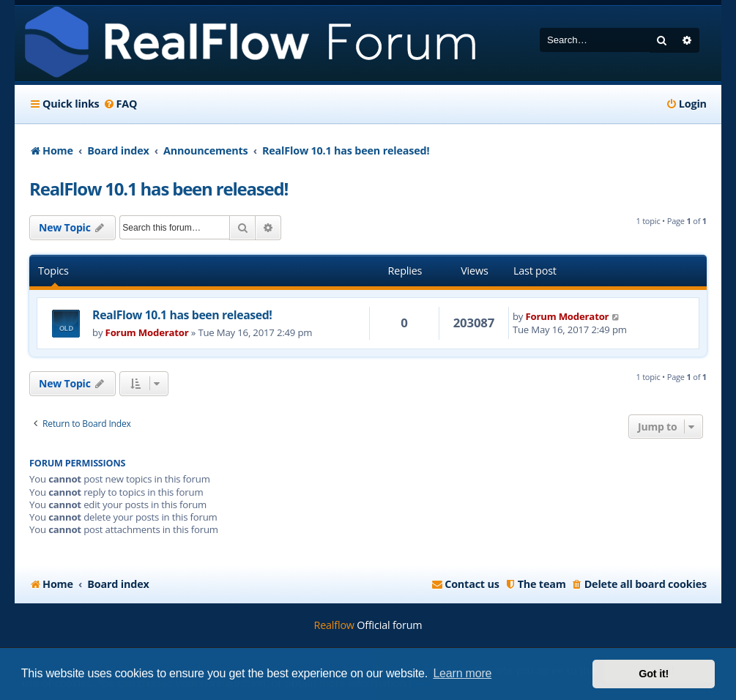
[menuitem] (120, 104)
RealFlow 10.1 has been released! (159, 189)
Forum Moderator (147, 332)
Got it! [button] (654, 674)
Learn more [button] (462, 673)
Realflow (334, 625)
